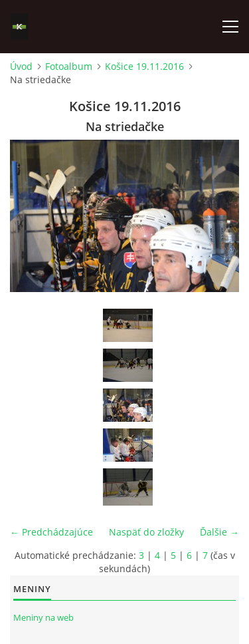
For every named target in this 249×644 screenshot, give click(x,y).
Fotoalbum (69, 66)
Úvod (21, 66)
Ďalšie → (219, 532)
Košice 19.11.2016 (144, 66)
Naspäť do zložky (146, 532)
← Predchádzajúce (51, 532)
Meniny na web (43, 617)
